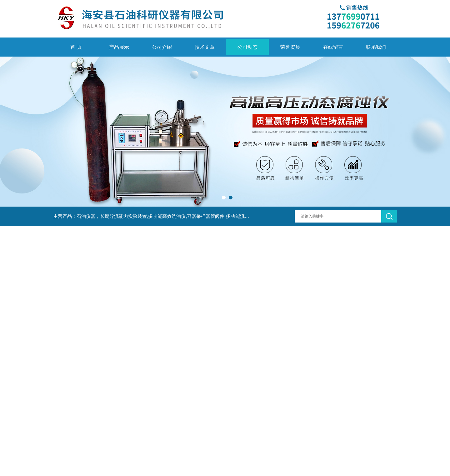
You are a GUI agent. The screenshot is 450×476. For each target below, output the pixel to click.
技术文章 (205, 47)
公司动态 (247, 47)
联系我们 (376, 47)
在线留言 (333, 47)
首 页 (76, 47)
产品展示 (119, 47)
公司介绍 (162, 47)
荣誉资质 (290, 47)
